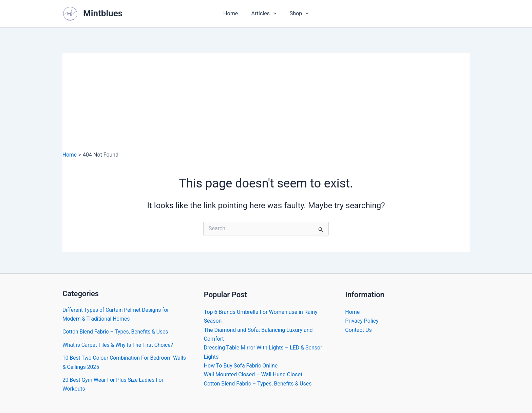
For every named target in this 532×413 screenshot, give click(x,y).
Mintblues (103, 13)
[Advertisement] (266, 100)
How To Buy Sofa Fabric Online (241, 366)
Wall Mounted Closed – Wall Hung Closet (253, 375)
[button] (273, 14)
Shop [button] (297, 14)
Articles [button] (264, 14)
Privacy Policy (362, 321)
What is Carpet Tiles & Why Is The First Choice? (119, 345)
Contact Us (358, 330)
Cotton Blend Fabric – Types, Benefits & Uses (117, 332)
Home (233, 13)
